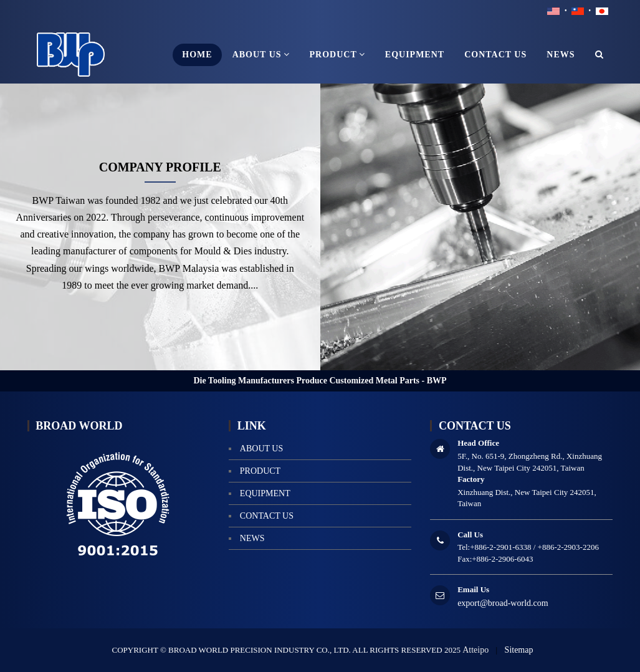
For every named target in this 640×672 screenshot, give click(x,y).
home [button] (197, 55)
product (260, 471)
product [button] (337, 54)
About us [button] (261, 54)
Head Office (478, 443)
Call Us (470, 535)
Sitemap (519, 650)
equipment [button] (415, 55)
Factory (471, 479)
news (252, 538)
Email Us (473, 589)
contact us (267, 516)
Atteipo (475, 650)
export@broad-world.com (503, 603)
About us (261, 449)
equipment (265, 493)
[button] (599, 55)
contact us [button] (495, 55)
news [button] (561, 55)
